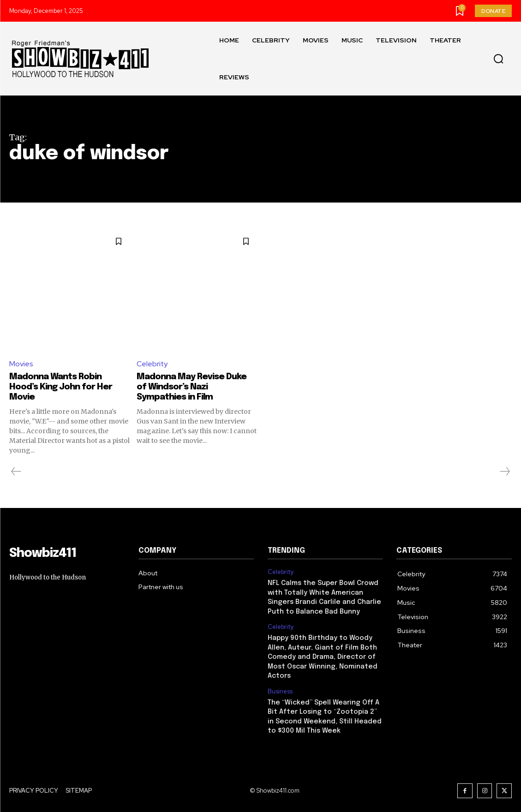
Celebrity (152, 364)
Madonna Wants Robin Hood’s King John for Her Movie (64, 387)
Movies (21, 364)
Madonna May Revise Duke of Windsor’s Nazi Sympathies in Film (195, 387)
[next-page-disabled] (504, 472)
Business (280, 687)
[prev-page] (16, 472)
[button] (498, 59)
